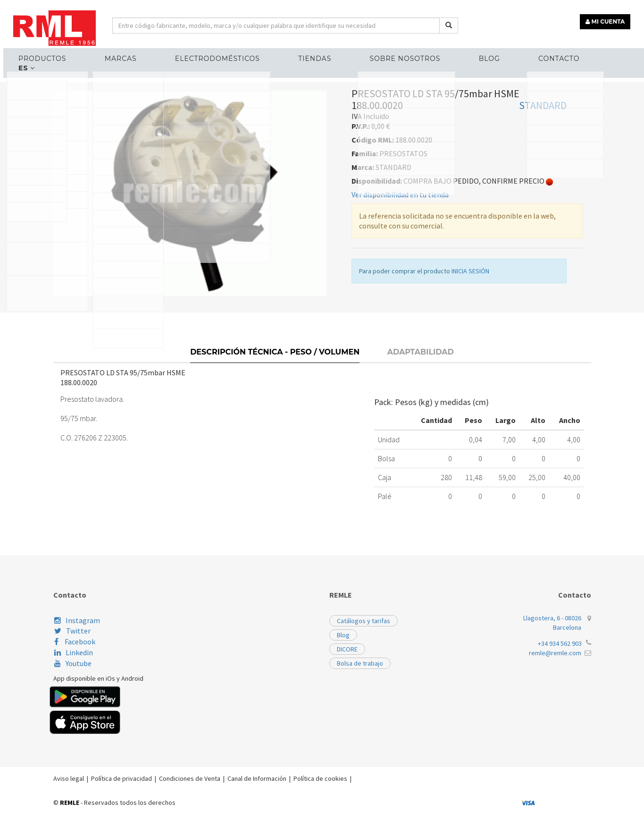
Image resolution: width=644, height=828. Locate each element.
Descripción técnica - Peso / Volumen (275, 417)
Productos (71, 55)
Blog (470, 55)
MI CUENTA (609, 18)
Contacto (530, 55)
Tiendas (315, 55)
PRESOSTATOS (170, 141)
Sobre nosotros (395, 55)
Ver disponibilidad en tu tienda (400, 265)
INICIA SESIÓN (470, 341)
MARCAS (140, 55)
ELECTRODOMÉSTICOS (227, 55)
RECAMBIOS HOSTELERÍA (97, 141)
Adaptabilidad (421, 417)
